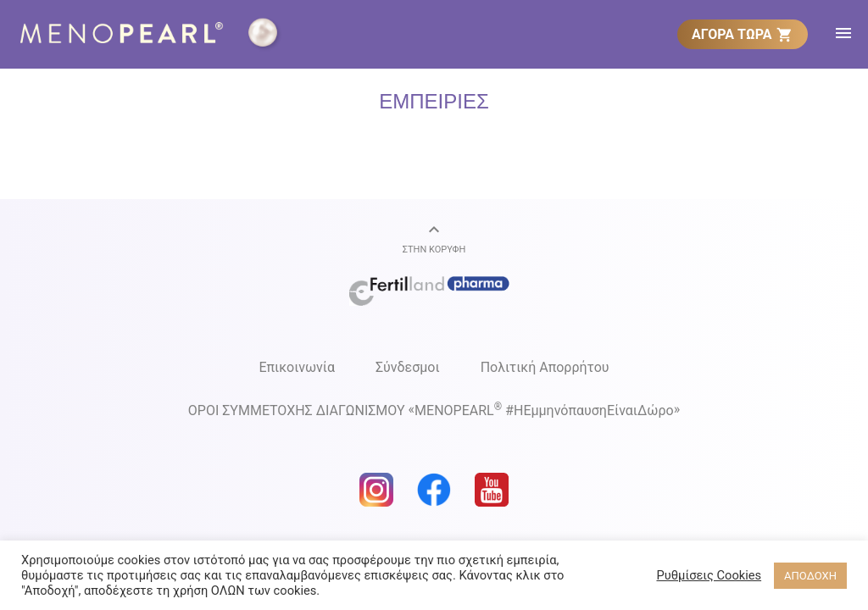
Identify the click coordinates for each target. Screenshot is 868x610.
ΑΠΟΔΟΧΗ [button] (810, 576)
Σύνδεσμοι (408, 367)
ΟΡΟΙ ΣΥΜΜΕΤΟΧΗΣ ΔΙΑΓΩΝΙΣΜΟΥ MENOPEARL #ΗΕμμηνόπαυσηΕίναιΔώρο (434, 410)
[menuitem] (743, 34)
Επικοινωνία (297, 367)
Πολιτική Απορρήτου (545, 367)
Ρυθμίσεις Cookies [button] (709, 575)
